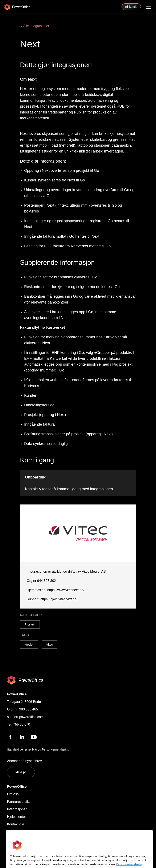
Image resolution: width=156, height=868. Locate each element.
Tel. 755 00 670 (18, 724)
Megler (29, 645)
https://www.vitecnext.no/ (66, 590)
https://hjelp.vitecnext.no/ (59, 599)
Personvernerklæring (56, 749)
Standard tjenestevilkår (22, 749)
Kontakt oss (16, 824)
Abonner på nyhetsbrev (24, 761)
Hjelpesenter (16, 817)
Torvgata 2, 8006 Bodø (24, 702)
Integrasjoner (17, 809)
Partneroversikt (18, 802)
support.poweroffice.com (25, 717)
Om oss (13, 794)
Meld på (21, 772)
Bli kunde (131, 7)
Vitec (43, 489)
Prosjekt (30, 624)
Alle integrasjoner (35, 26)
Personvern (16, 832)
